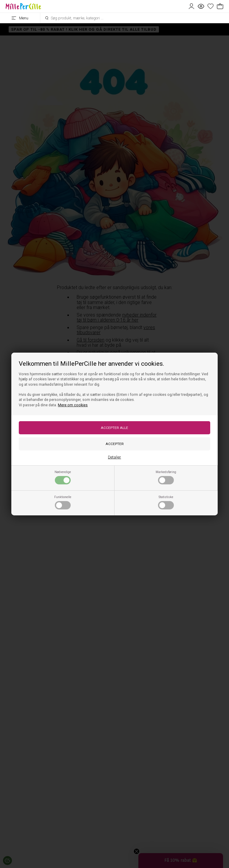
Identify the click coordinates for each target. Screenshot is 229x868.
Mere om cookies (73, 405)
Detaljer (114, 457)
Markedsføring (166, 477)
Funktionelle (63, 502)
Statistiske (166, 502)
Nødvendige (63, 477)
